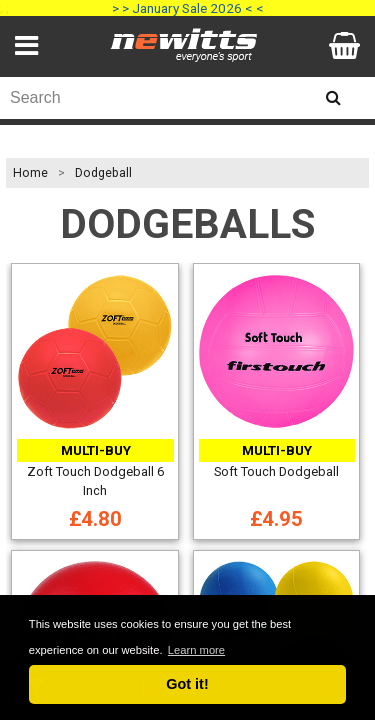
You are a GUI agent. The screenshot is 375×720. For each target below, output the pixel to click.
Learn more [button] (196, 650)
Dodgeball (103, 173)
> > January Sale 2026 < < (188, 8)
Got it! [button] (187, 684)
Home (30, 173)
